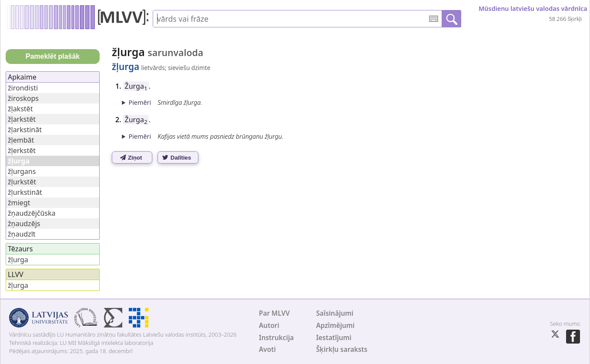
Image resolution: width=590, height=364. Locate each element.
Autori (269, 326)
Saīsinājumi (335, 313)
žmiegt (19, 203)
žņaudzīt (22, 234)
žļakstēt (20, 109)
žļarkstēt (22, 119)
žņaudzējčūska (32, 213)
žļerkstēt (22, 150)
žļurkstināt (25, 192)
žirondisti (23, 88)
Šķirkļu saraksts (342, 349)
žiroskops (23, 98)
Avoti (267, 349)
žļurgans (22, 171)
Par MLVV (274, 313)
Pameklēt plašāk (53, 56)
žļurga (18, 260)
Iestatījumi (334, 338)
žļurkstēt (22, 182)
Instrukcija (276, 338)
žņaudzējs (24, 224)
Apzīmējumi (335, 326)
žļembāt (21, 140)
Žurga (136, 86)
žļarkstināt (25, 130)
